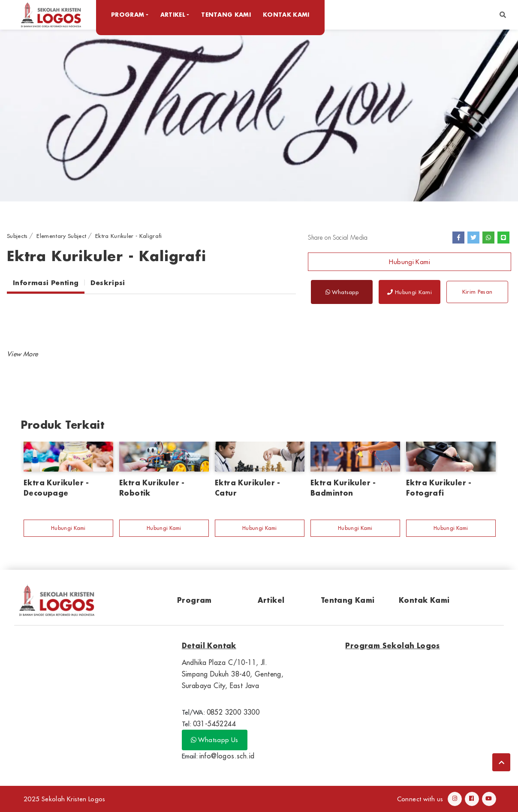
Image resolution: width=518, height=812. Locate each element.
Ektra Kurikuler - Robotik (152, 488)
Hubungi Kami (410, 262)
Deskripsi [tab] (108, 283)
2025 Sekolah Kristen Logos (65, 799)
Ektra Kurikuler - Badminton (343, 488)
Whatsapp (342, 292)
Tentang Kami (226, 14)
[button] (503, 15)
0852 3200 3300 (233, 712)
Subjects (17, 236)
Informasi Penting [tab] (46, 283)
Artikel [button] (173, 14)
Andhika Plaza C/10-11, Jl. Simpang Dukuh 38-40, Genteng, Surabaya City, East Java (233, 674)
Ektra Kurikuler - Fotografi (439, 488)
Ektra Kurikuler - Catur (248, 488)
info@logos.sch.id (227, 756)
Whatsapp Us (215, 740)
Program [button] (128, 14)
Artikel (271, 600)
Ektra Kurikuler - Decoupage (56, 488)
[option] (259, 115)
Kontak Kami (286, 14)
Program (194, 600)
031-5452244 (214, 724)
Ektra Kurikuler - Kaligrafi (129, 236)
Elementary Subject (61, 236)
